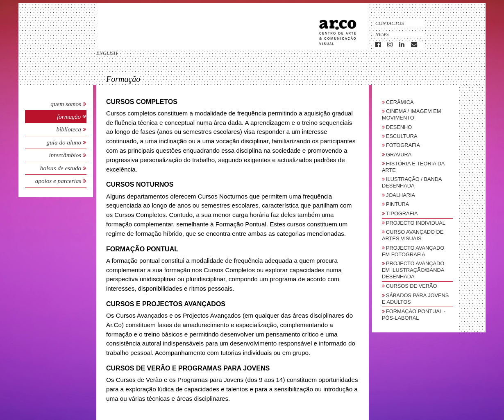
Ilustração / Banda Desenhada (412, 182)
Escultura (402, 136)
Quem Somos (66, 104)
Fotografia (403, 145)
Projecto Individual (416, 223)
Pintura (397, 204)
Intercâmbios (66, 155)
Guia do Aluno (64, 142)
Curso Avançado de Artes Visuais (413, 235)
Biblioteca (69, 129)
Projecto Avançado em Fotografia (413, 251)
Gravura (399, 155)
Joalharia (401, 195)
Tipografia (402, 213)
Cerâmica (400, 102)
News (382, 34)
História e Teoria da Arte (413, 167)
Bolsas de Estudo (61, 168)
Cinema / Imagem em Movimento (411, 114)
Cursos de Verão (411, 286)
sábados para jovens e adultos (415, 299)
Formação (70, 116)
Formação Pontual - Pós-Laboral (414, 315)
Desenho (399, 127)
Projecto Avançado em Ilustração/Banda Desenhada (413, 270)
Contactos (390, 23)
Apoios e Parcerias (59, 181)
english (107, 53)
